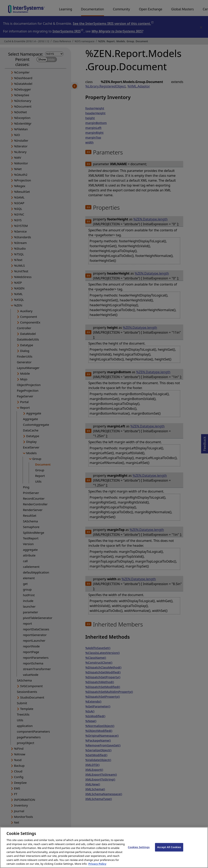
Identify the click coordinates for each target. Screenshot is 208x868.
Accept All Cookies (169, 852)
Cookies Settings (139, 852)
